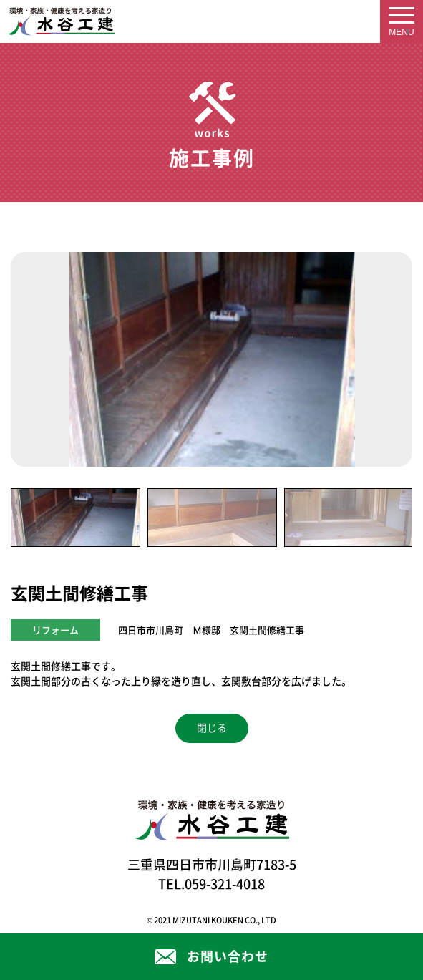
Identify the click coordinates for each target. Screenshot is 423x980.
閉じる (212, 728)
